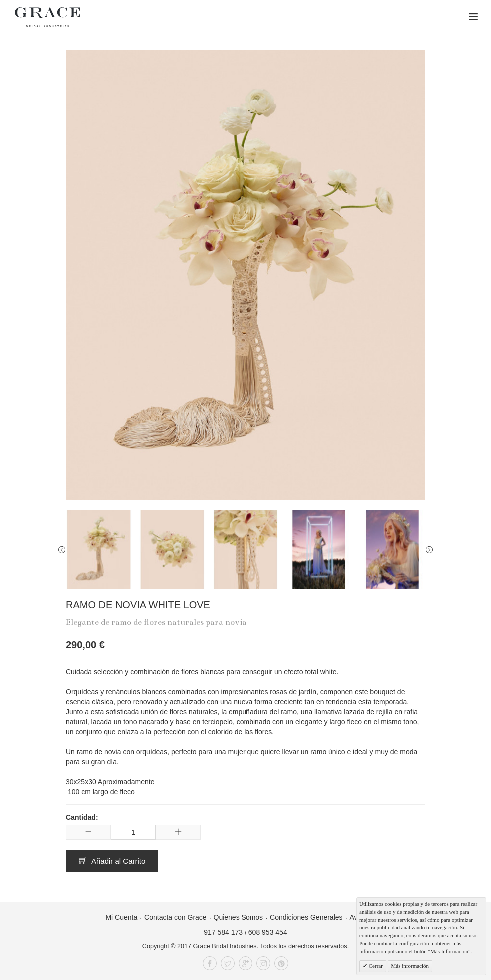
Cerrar (375, 966)
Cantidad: (82, 817)
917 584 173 (223, 932)
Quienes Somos (239, 917)
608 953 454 (268, 932)
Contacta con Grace (175, 917)
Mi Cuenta (121, 917)
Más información (410, 966)
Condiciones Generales (306, 917)
